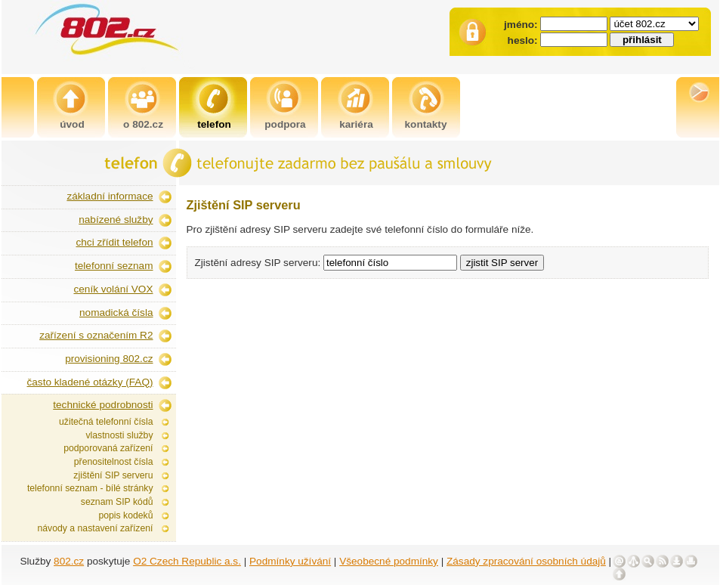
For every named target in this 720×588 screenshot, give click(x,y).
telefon (214, 124)
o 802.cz (143, 124)
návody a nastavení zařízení (95, 528)
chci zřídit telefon (115, 242)
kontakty (426, 124)
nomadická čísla (116, 313)
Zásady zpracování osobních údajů (526, 561)
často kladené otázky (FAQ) (90, 382)
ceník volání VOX (113, 289)
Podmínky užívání (290, 561)
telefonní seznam (114, 266)
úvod (72, 124)
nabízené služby (116, 220)
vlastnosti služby (119, 435)
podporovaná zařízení (108, 448)
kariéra (356, 124)
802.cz (69, 561)
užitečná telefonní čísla (106, 422)
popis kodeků (125, 515)
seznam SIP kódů (117, 502)
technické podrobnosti (103, 405)
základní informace (110, 196)
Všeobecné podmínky (389, 561)
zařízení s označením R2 (96, 335)
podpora (285, 124)
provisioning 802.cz (109, 359)
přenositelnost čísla (114, 462)
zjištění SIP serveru (113, 475)
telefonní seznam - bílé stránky (90, 488)
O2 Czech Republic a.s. (187, 561)
